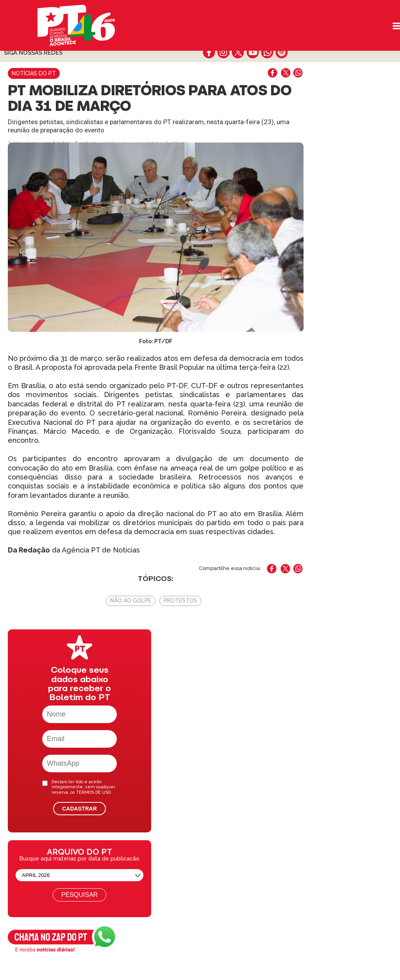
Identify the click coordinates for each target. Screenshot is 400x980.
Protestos (180, 600)
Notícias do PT (34, 73)
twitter (238, 52)
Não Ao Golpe (131, 600)
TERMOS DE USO (94, 792)
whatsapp (267, 52)
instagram (224, 52)
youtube (253, 52)
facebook (209, 52)
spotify (281, 52)
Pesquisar (79, 895)
